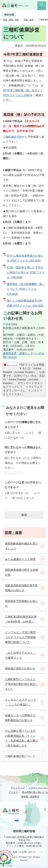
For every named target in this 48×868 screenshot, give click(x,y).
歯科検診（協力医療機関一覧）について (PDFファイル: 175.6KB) (26, 289)
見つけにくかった (23, 498)
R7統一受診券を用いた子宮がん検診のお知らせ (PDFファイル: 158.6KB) (26, 272)
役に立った (13, 433)
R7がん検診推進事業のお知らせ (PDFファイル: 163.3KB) (25, 258)
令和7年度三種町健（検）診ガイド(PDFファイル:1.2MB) (23, 90)
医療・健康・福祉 (11, 20)
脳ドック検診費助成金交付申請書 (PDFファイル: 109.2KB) (25, 303)
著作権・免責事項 (30, 797)
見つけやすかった (17, 493)
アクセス (13, 792)
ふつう (29, 433)
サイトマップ (18, 788)
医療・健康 (29, 20)
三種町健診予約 (12, 137)
